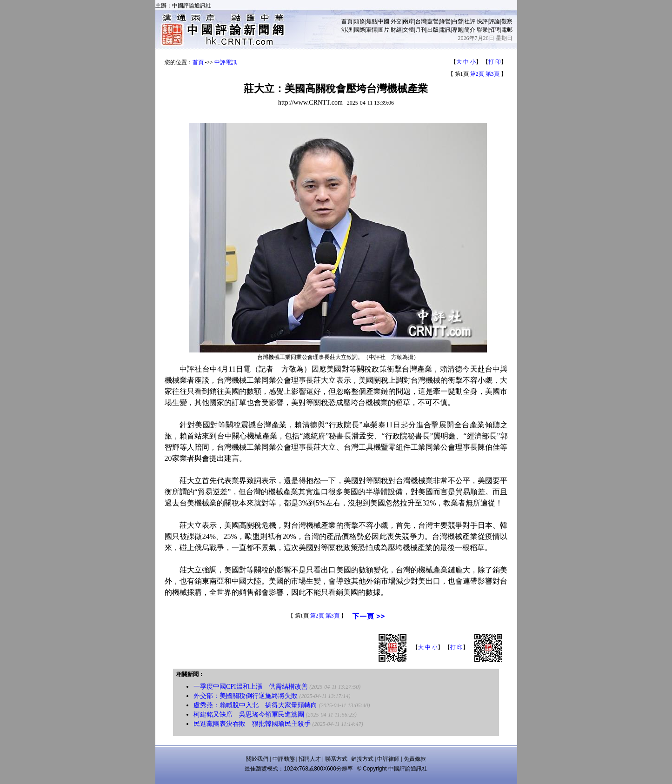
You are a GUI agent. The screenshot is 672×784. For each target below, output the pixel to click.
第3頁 (492, 74)
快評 (482, 21)
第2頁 (477, 74)
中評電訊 (226, 62)
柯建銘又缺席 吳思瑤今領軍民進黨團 (249, 714)
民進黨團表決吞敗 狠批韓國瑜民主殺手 (252, 724)
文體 (408, 30)
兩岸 (408, 21)
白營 (458, 21)
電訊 (445, 30)
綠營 (445, 21)
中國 (384, 21)
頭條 (359, 21)
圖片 (384, 30)
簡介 (470, 30)
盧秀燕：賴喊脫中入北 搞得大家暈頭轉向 (255, 705)
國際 (359, 30)
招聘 (494, 30)
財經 (396, 30)
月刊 (421, 30)
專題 (458, 30)
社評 (470, 21)
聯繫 (482, 30)
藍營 (433, 21)
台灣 (421, 21)
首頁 (347, 21)
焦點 (372, 21)
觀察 (507, 21)
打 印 (495, 62)
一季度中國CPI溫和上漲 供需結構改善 (251, 687)
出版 (433, 30)
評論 (494, 21)
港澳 (347, 30)
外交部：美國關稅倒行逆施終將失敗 (246, 696)
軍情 (372, 30)
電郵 (507, 30)
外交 (396, 21)
